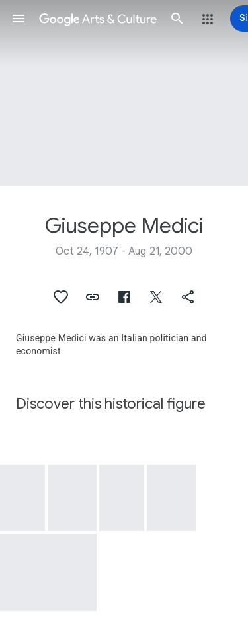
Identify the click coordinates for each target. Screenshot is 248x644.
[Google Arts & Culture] (98, 19)
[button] (19, 19)
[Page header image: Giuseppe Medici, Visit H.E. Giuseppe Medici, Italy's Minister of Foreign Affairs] (124, 93)
